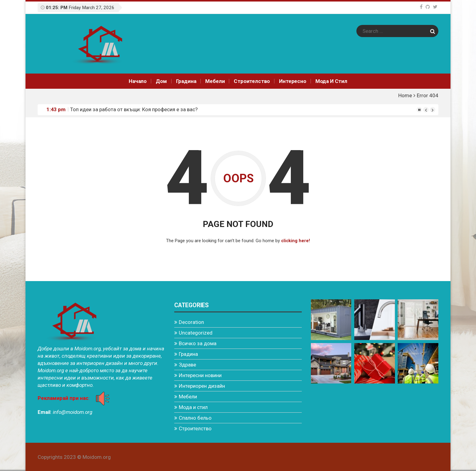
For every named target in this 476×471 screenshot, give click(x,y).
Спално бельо (195, 418)
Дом (161, 81)
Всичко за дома (198, 343)
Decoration (191, 322)
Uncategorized (196, 332)
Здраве (187, 364)
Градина (186, 81)
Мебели (215, 81)
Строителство (252, 81)
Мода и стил (331, 81)
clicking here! (296, 241)
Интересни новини (200, 375)
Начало (138, 81)
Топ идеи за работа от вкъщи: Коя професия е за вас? (134, 109)
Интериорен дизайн (202, 386)
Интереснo (292, 81)
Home (405, 95)
